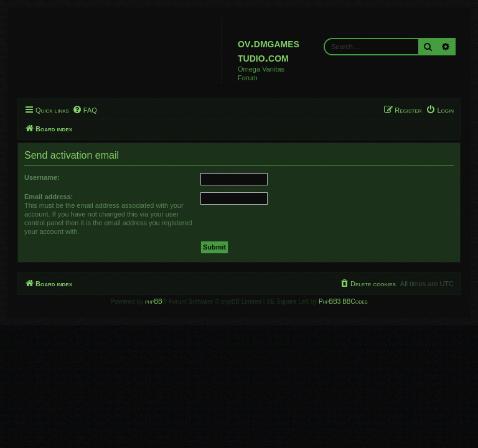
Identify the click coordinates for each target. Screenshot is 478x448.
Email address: (49, 197)
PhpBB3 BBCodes (343, 301)
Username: (42, 177)
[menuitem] (85, 110)
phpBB (154, 301)
